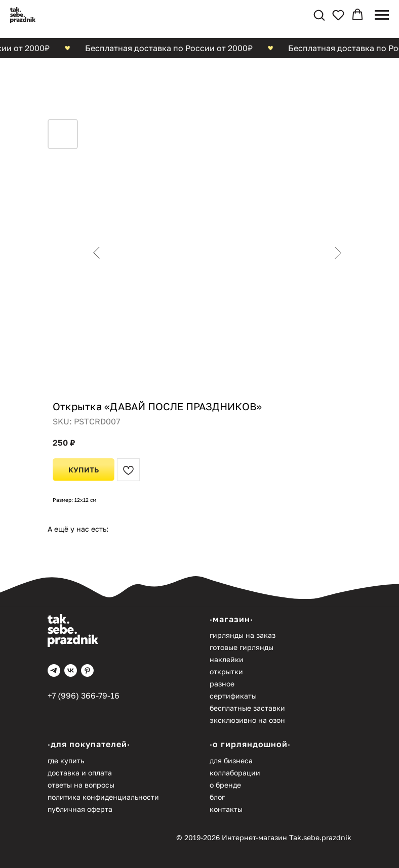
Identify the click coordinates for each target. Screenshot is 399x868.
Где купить (66, 761)
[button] (319, 15)
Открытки (226, 671)
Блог (217, 797)
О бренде (225, 785)
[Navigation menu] (382, 15)
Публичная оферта (80, 809)
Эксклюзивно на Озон (247, 720)
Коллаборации (235, 773)
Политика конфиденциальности (103, 797)
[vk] (71, 670)
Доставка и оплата (80, 773)
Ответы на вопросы (81, 785)
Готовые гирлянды (242, 647)
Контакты (226, 809)
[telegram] (54, 670)
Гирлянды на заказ (243, 635)
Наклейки (227, 659)
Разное (222, 684)
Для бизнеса (231, 761)
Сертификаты (233, 696)
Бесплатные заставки (247, 708)
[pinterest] (87, 670)
